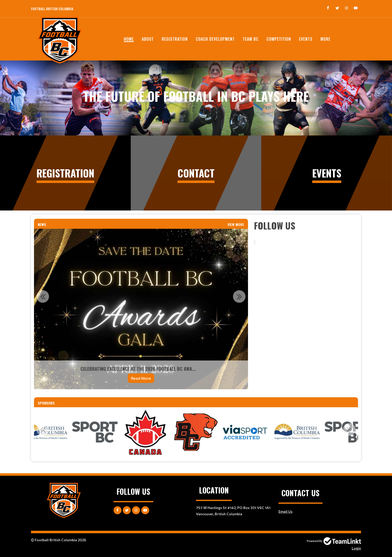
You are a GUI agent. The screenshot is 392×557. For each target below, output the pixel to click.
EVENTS (306, 39)
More (325, 39)
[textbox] (306, 225)
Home (129, 39)
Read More (141, 378)
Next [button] (239, 296)
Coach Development (215, 39)
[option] (141, 309)
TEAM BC (251, 39)
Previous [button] (43, 296)
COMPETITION (279, 39)
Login (356, 548)
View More (236, 224)
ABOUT (148, 39)
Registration (175, 39)
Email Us (285, 511)
